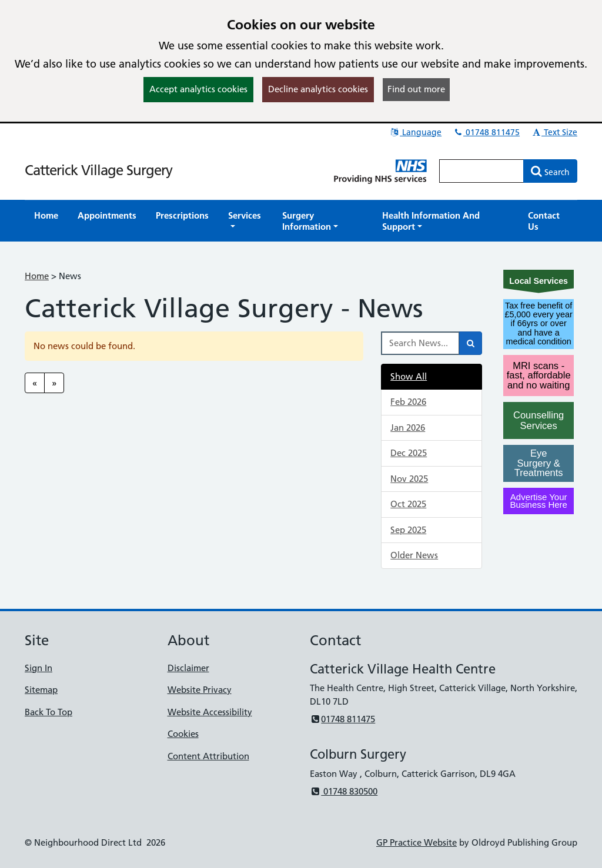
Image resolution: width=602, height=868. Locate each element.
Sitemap (41, 690)
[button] (245, 221)
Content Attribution (208, 756)
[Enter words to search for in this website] (481, 171)
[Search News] (420, 343)
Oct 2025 (408, 504)
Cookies (183, 734)
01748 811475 (486, 132)
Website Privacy (200, 690)
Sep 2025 (408, 530)
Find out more (416, 89)
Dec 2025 (409, 453)
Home (37, 276)
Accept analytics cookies (198, 89)
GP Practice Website (417, 842)
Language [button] (415, 132)
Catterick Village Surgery (98, 170)
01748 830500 (344, 791)
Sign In (39, 668)
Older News (414, 555)
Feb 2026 (408, 402)
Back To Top (49, 712)
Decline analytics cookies (318, 89)
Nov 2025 (409, 479)
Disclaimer (188, 668)
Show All (409, 376)
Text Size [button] (554, 132)
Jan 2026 (408, 428)
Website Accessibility (210, 712)
